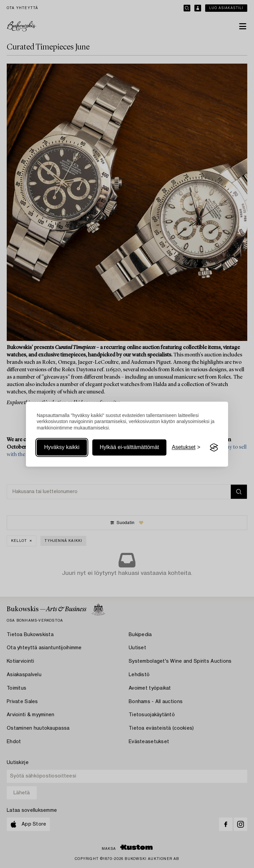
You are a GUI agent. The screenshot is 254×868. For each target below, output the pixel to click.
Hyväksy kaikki (62, 447)
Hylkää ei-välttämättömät (129, 447)
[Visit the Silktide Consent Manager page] (214, 448)
